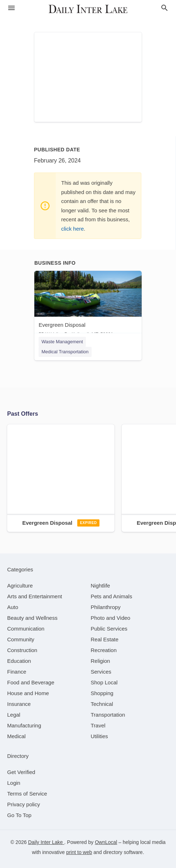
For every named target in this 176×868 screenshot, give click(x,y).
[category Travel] (98, 725)
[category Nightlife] (101, 586)
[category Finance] (17, 672)
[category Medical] (16, 736)
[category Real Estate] (105, 639)
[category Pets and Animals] (112, 596)
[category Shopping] (102, 693)
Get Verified (21, 772)
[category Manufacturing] (24, 725)
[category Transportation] (108, 715)
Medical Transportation (65, 352)
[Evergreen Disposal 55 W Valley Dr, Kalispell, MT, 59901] (88, 305)
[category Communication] (26, 629)
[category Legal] (14, 715)
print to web (79, 852)
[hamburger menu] (11, 8)
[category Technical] (102, 704)
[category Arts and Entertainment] (35, 596)
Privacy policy (24, 804)
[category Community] (21, 639)
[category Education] (19, 661)
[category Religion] (101, 661)
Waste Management (62, 342)
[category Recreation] (104, 650)
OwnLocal (106, 842)
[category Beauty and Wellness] (32, 618)
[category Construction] (22, 650)
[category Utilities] (99, 736)
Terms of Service (27, 794)
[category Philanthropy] (106, 607)
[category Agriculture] (20, 586)
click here (72, 229)
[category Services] (101, 672)
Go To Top (19, 815)
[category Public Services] (109, 629)
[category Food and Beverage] (31, 682)
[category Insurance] (19, 704)
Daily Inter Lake (46, 842)
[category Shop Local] (104, 682)
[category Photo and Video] (111, 618)
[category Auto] (13, 607)
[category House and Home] (28, 693)
